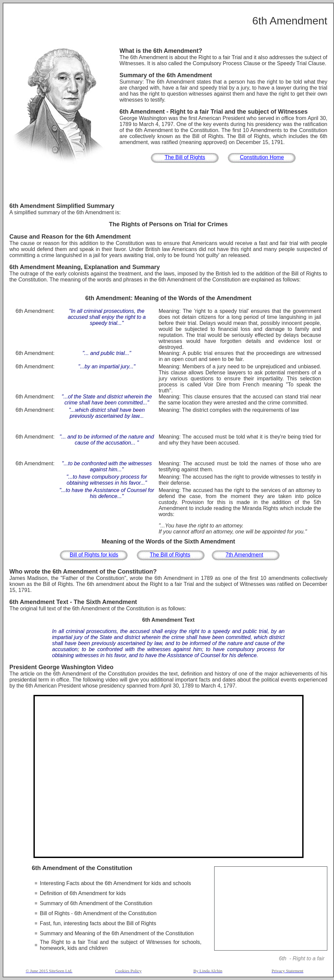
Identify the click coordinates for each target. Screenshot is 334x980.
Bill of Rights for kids (94, 555)
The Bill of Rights (185, 157)
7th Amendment (244, 555)
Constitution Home (262, 157)
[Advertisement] (168, 184)
